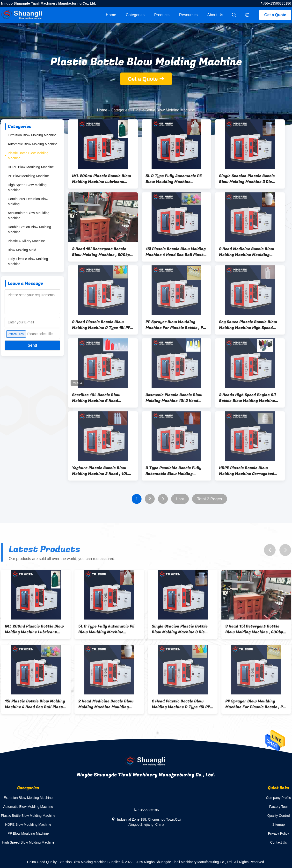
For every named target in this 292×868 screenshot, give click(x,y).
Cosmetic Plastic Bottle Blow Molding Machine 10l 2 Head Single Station (174, 398)
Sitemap (279, 824)
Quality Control (279, 816)
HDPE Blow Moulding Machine (31, 167)
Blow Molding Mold (22, 250)
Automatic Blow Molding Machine (33, 144)
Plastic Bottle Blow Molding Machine (28, 156)
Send (32, 345)
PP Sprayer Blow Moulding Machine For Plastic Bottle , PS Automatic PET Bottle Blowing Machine (175, 325)
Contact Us (279, 842)
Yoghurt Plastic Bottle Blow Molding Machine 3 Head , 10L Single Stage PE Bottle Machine (102, 471)
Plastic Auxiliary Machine (26, 241)
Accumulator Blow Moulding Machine (29, 215)
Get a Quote (275, 15)
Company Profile (279, 798)
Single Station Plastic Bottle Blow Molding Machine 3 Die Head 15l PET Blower (247, 179)
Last (180, 499)
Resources (188, 15)
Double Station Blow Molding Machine (29, 230)
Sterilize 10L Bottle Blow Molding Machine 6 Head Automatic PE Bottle (96, 398)
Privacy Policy (279, 833)
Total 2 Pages (209, 499)
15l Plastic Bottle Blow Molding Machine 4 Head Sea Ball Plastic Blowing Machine (176, 252)
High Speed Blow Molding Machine (27, 187)
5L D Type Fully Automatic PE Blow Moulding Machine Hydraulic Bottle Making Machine (174, 179)
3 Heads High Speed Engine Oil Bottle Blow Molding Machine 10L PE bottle (247, 398)
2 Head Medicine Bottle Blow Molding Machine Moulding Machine (247, 252)
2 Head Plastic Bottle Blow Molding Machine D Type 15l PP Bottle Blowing (101, 325)
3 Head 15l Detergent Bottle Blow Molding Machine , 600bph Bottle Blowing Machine (102, 252)
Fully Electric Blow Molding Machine (28, 261)
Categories (135, 15)
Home (111, 15)
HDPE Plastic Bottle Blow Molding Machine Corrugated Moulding (247, 471)
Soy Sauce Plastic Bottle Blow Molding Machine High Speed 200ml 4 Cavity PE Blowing (248, 325)
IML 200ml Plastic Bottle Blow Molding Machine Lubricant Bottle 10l (102, 179)
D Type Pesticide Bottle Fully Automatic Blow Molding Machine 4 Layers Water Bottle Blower (176, 471)
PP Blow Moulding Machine (28, 176)
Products (162, 15)
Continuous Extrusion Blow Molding (28, 201)
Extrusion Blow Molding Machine (32, 135)
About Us (215, 15)
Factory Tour (278, 807)
